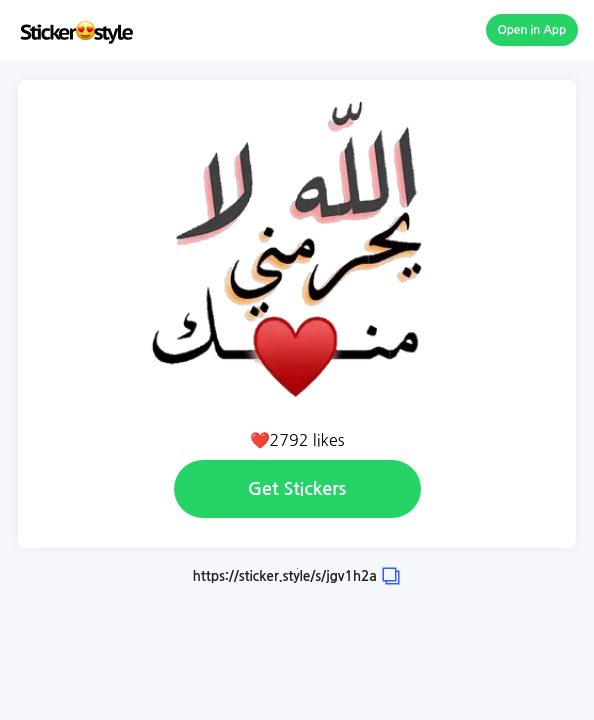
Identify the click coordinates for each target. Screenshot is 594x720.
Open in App (532, 30)
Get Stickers (297, 489)
